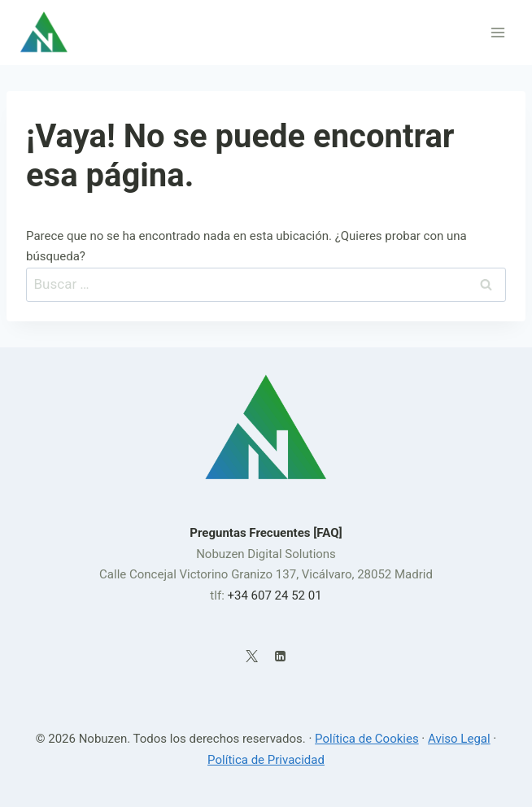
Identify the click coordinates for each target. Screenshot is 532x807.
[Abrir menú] (497, 32)
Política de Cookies (367, 739)
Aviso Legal (459, 739)
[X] (252, 656)
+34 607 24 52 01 (274, 595)
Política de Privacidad (266, 760)
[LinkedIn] (280, 656)
